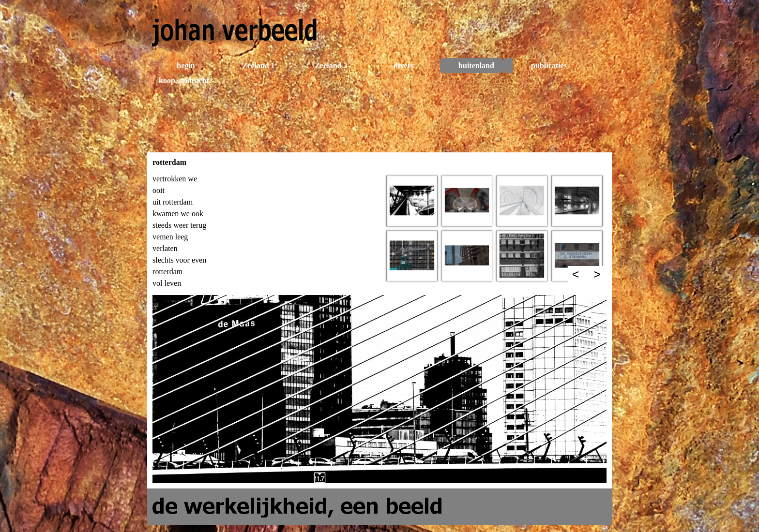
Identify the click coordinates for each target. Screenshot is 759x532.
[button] (412, 201)
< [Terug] (576, 274)
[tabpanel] (265, 231)
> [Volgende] (597, 274)
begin (186, 66)
